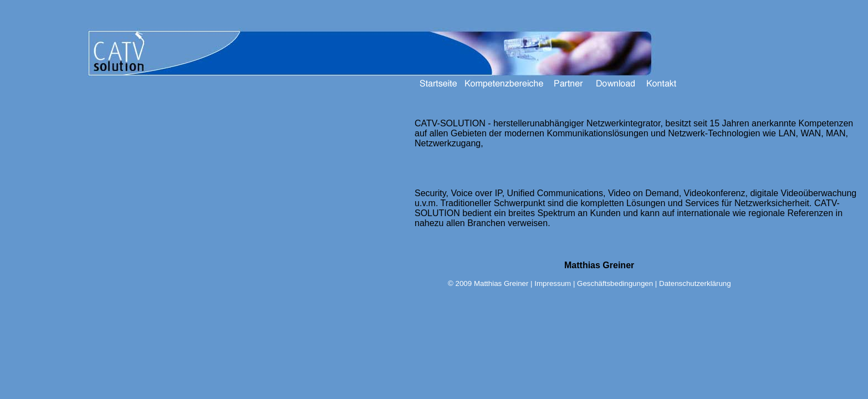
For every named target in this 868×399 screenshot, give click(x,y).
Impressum (553, 283)
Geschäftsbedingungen (615, 283)
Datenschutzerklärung (695, 283)
